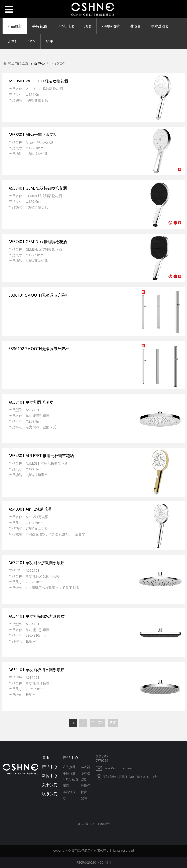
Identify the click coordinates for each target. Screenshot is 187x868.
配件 (49, 41)
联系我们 (50, 794)
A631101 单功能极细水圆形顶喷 (37, 670)
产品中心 (38, 63)
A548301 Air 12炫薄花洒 (30, 509)
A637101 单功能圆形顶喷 (31, 402)
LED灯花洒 (65, 26)
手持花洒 (39, 26)
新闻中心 (50, 776)
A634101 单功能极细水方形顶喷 (37, 616)
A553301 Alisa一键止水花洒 (33, 135)
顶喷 (88, 26)
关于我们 (50, 785)
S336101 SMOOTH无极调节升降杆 (39, 295)
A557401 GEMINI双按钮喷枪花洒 (38, 188)
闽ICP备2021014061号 (94, 824)
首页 (46, 758)
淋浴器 (135, 26)
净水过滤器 (160, 26)
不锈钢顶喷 (111, 26)
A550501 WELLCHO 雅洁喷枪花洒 (38, 81)
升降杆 (13, 41)
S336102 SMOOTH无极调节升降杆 (39, 349)
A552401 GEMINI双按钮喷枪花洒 (38, 242)
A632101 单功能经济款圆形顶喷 (37, 563)
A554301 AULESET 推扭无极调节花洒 (41, 456)
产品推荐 (15, 26)
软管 (32, 41)
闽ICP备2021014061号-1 (93, 862)
